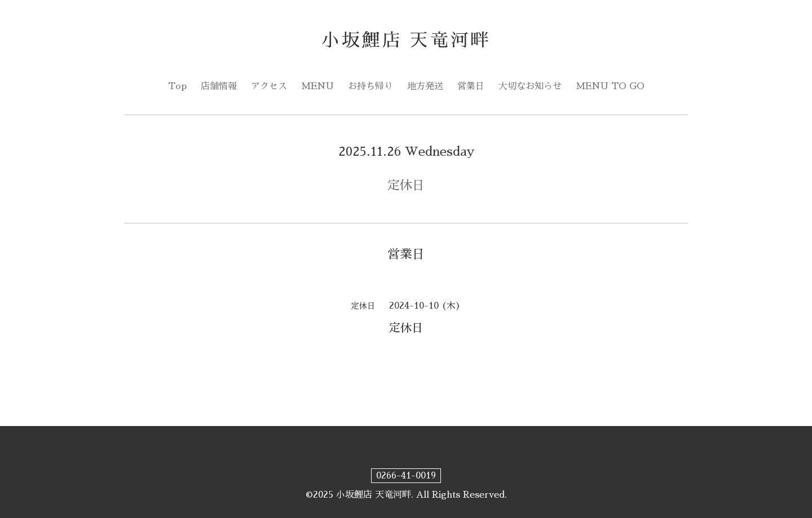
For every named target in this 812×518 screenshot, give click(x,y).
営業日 (471, 86)
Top (177, 86)
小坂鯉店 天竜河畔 (406, 40)
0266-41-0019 (406, 476)
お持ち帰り (370, 86)
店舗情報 (219, 86)
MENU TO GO (610, 86)
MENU (317, 86)
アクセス (269, 86)
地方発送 (425, 86)
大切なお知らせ (530, 86)
